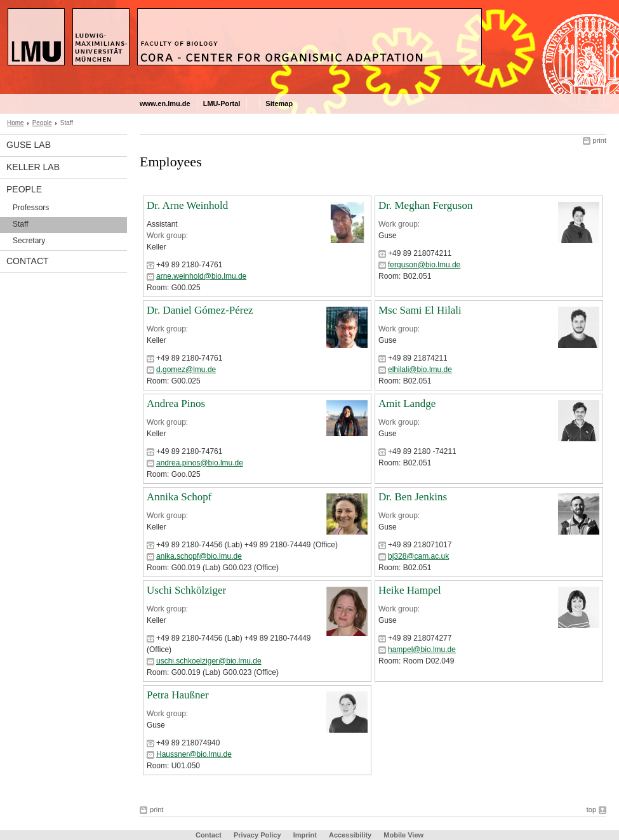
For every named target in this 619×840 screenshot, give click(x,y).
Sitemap (279, 103)
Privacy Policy (257, 835)
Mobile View (403, 835)
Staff (20, 224)
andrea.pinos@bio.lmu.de (200, 463)
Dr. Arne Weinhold (187, 205)
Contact (28, 261)
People (42, 123)
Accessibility (351, 835)
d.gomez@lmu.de (186, 370)
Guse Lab (29, 145)
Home (16, 123)
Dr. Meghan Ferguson (425, 205)
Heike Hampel (410, 590)
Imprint (305, 835)
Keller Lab (33, 167)
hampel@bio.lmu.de (422, 650)
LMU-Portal (222, 103)
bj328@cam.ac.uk (418, 556)
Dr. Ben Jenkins (413, 497)
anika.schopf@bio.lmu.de (199, 556)
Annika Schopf (179, 497)
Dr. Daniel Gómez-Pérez (200, 310)
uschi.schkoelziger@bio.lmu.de (209, 661)
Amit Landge (407, 403)
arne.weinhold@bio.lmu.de (201, 276)
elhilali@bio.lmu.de (420, 370)
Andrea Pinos (176, 403)
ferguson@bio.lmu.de (424, 265)
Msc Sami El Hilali (420, 310)
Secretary (29, 241)
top (591, 810)
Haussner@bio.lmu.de (194, 754)
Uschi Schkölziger (186, 590)
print (600, 140)
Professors (31, 208)
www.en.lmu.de (165, 103)
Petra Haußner (178, 695)
